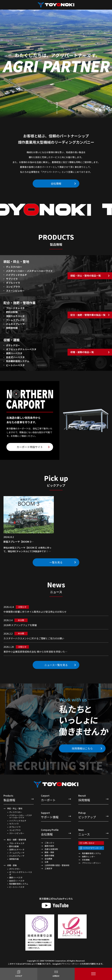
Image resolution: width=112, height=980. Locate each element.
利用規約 (85, 964)
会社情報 (56, 183)
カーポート (56, 798)
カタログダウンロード (93, 848)
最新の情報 (49, 855)
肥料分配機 (14, 846)
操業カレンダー (89, 857)
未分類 (21, 620)
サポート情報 (56, 815)
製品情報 (19, 798)
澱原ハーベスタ (16, 878)
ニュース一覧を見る (56, 665)
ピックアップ (93, 815)
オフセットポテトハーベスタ (21, 873)
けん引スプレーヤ (17, 856)
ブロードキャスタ (17, 843)
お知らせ (22, 607)
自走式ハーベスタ (17, 881)
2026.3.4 (8, 620)
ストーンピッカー (17, 833)
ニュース (93, 832)
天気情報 (86, 860)
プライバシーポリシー (91, 863)
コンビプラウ (15, 830)
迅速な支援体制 (51, 849)
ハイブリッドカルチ (18, 821)
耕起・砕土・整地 (15, 808)
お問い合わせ (89, 843)
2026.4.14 (9, 607)
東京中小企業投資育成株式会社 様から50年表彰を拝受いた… (35, 652)
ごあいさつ (49, 843)
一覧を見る (56, 562)
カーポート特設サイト (30, 447)
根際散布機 (14, 859)
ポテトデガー (15, 869)
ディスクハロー (16, 812)
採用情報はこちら (82, 748)
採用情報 (93, 798)
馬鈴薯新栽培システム (19, 884)
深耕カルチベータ (17, 850)
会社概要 (48, 859)
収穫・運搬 (12, 865)
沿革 (47, 862)
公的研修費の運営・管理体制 (57, 865)
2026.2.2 (8, 634)
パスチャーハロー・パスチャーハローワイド (21, 816)
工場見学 (48, 868)
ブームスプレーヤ (17, 853)
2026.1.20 (9, 647)
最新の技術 (49, 846)
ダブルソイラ (15, 827)
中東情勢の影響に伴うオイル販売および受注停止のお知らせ (35, 612)
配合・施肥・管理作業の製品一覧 (88, 315)
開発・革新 (49, 852)
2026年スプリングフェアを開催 (20, 625)
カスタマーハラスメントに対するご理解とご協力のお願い (34, 638)
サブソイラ (14, 824)
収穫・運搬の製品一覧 (82, 352)
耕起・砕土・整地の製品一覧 (86, 276)
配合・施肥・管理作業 (17, 840)
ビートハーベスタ (17, 887)
